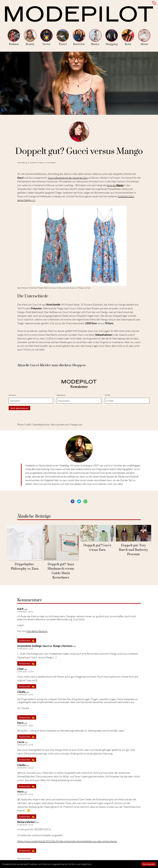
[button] (73, 528)
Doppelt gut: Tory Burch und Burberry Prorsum (133, 577)
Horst (20, 750)
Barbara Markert (26, 849)
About (144, 38)
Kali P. (21, 636)
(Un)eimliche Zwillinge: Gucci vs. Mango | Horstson (45, 673)
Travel (63, 38)
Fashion (14, 38)
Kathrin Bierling (22, 163)
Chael (20, 696)
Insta (128, 38)
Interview (79, 38)
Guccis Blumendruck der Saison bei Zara (68, 178)
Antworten (27, 667)
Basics (95, 38)
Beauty (30, 38)
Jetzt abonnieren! (19, 435)
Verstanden (149, 864)
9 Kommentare (51, 163)
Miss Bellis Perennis (37, 658)
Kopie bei (115, 185)
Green (46, 38)
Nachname (61, 422)
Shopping (112, 38)
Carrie (21, 769)
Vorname (12, 422)
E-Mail (108, 422)
